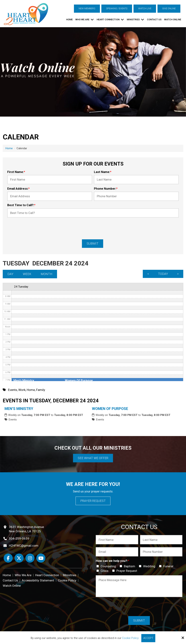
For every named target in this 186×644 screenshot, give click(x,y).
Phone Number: (106, 189)
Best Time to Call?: (21, 205)
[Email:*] (117, 552)
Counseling (107, 566)
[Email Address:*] (50, 196)
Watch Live (145, 8)
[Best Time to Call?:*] (93, 213)
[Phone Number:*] (136, 196)
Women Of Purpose (110, 409)
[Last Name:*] (136, 180)
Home (9, 148)
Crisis (103, 571)
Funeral (167, 566)
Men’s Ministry (19, 409)
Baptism (128, 566)
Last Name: (103, 172)
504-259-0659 (19, 538)
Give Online (169, 8)
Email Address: (18, 189)
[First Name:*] (50, 180)
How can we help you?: (112, 561)
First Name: (16, 172)
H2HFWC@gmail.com (24, 546)
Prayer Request (93, 501)
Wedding (148, 566)
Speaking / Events (117, 8)
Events (13, 420)
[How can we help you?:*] (98, 566)
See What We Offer (93, 458)
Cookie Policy (130, 638)
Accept (148, 638)
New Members (87, 8)
